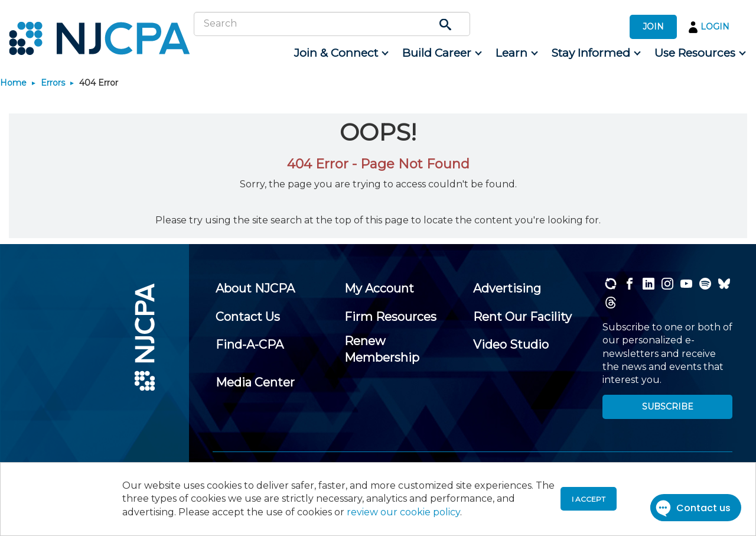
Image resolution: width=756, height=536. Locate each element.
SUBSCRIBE (668, 407)
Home (13, 83)
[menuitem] (340, 53)
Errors (53, 83)
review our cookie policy (403, 512)
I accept (589, 499)
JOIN (653, 27)
